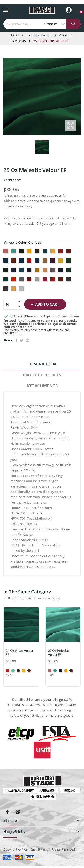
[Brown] (38, 252)
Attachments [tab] (42, 386)
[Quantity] (10, 304)
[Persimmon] (14, 280)
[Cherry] (61, 252)
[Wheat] (14, 290)
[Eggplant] (53, 262)
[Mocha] (45, 271)
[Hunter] (6, 271)
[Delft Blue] (38, 262)
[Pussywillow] (38, 280)
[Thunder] (6, 290)
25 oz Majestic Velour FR (58, 653)
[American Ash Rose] (6, 252)
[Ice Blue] (22, 271)
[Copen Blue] (6, 262)
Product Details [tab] (42, 375)
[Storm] (69, 280)
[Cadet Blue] (45, 252)
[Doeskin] (45, 262)
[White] (22, 290)
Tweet (22, 340)
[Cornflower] (22, 262)
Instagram (18, 812)
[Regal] (53, 280)
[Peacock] (6, 280)
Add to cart (47, 304)
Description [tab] (42, 364)
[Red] (45, 280)
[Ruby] (61, 280)
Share (17, 340)
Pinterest (28, 340)
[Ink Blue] (30, 271)
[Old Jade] (69, 271)
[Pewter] (22, 280)
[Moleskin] (53, 271)
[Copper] (14, 262)
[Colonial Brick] (69, 252)
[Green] (69, 262)
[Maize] (38, 271)
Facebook (7, 812)
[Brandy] (30, 252)
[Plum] (30, 280)
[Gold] (61, 262)
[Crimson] (30, 262)
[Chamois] (53, 252)
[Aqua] (14, 252)
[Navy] (61, 271)
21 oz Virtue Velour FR (20, 653)
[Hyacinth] (14, 271)
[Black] (22, 252)
